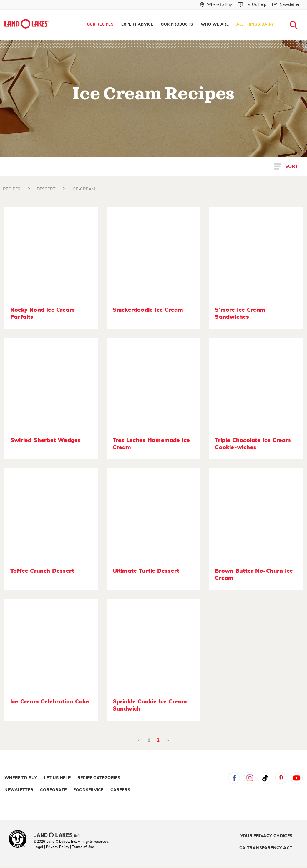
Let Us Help (57, 778)
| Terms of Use (82, 847)
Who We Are (215, 25)
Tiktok (265, 778)
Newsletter (19, 790)
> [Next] (168, 740)
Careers (120, 790)
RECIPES (12, 189)
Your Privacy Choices (266, 836)
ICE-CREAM (83, 189)
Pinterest (281, 778)
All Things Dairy (255, 25)
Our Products (177, 25)
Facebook (234, 778)
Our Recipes (100, 25)
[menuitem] (100, 25)
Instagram (250, 778)
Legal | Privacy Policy (51, 847)
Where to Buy (21, 778)
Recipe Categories (99, 778)
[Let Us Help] (252, 5)
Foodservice (88, 790)
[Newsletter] (286, 5)
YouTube (297, 778)
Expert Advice (137, 25)
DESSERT (46, 189)
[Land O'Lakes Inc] (59, 836)
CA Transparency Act (266, 848)
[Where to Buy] (216, 5)
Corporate (53, 790)
